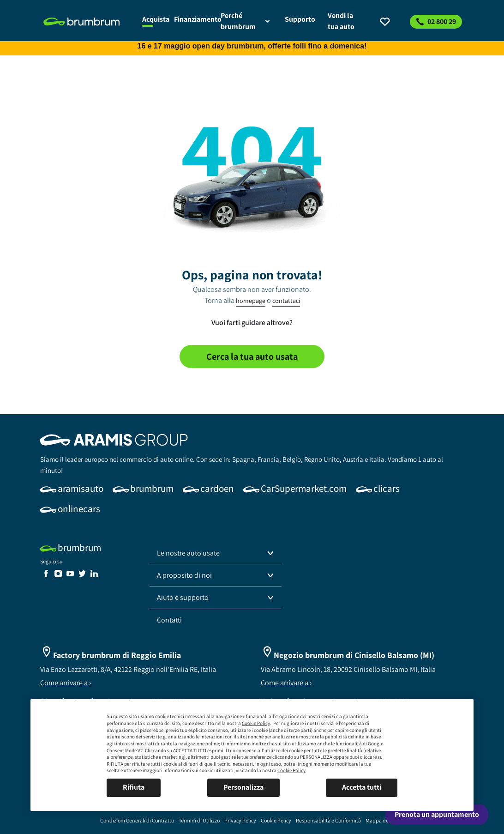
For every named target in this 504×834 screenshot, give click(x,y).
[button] (216, 553)
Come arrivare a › (66, 683)
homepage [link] (251, 301)
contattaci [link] (286, 301)
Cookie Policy (256, 723)
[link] (87, 22)
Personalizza (243, 787)
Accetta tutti (362, 787)
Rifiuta (134, 787)
